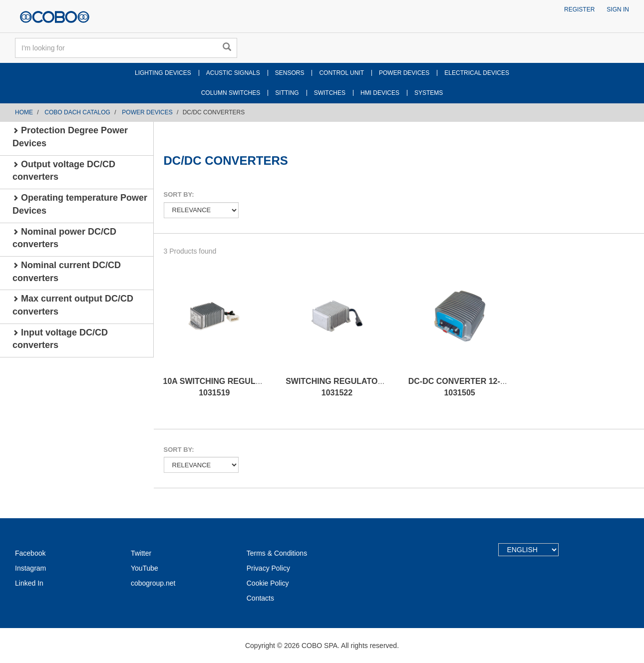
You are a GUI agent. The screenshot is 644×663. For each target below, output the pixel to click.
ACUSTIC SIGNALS (233, 73)
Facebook (30, 553)
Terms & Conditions (277, 553)
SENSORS (290, 73)
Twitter (141, 553)
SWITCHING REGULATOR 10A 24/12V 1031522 (356, 387)
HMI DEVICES (380, 93)
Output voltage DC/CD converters (64, 171)
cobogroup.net (153, 583)
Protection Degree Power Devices (70, 137)
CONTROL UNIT (341, 73)
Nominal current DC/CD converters (67, 272)
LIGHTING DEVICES (163, 73)
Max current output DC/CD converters (73, 305)
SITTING (287, 93)
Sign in (618, 9)
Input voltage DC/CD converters (60, 339)
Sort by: (179, 194)
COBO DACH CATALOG (77, 112)
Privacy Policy (268, 568)
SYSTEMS (429, 93)
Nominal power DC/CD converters (64, 238)
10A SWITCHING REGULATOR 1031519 (220, 387)
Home (24, 112)
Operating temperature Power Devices (80, 204)
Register (579, 9)
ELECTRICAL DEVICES (477, 73)
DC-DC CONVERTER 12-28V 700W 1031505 (473, 387)
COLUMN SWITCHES (231, 93)
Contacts (260, 598)
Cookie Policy (268, 583)
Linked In (29, 583)
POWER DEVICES (404, 73)
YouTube (145, 568)
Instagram (30, 568)
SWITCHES (330, 93)
